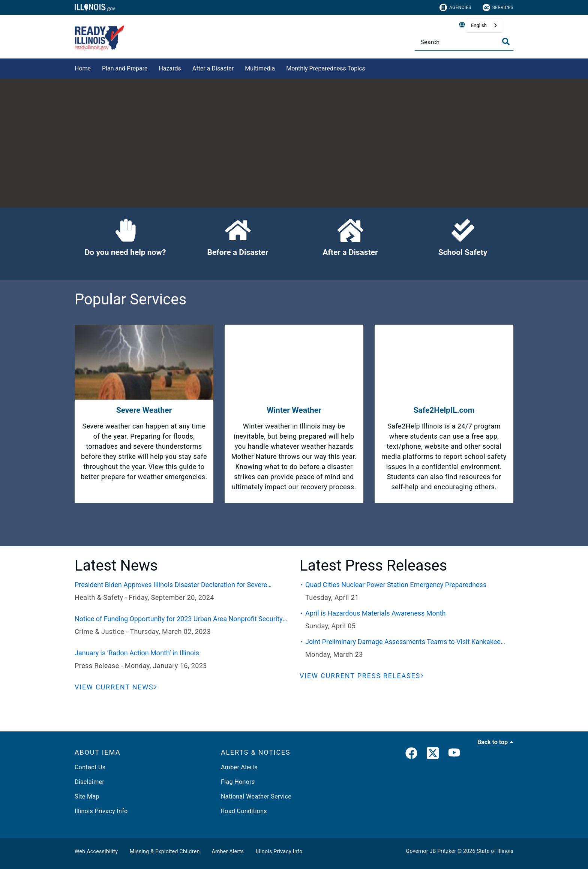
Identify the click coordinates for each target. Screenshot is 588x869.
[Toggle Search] (506, 42)
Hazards (170, 68)
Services (498, 7)
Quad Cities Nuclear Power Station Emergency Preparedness (396, 585)
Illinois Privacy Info (101, 811)
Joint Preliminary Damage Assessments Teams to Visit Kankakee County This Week (403, 642)
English (479, 25)
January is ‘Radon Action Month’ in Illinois (137, 653)
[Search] (464, 42)
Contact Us (90, 767)
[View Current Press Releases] (362, 676)
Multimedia (260, 68)
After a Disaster (213, 68)
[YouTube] (454, 755)
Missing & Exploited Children (165, 851)
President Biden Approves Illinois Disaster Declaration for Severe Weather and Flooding (171, 585)
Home (83, 68)
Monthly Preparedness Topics (326, 68)
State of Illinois (495, 851)
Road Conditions (244, 811)
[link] (411, 755)
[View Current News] (116, 687)
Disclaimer (89, 782)
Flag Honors (238, 782)
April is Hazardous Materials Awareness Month (376, 613)
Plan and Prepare (125, 68)
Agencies (455, 7)
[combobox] (484, 25)
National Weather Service (256, 796)
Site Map (87, 796)
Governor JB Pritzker (431, 851)
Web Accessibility (96, 851)
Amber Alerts (239, 767)
